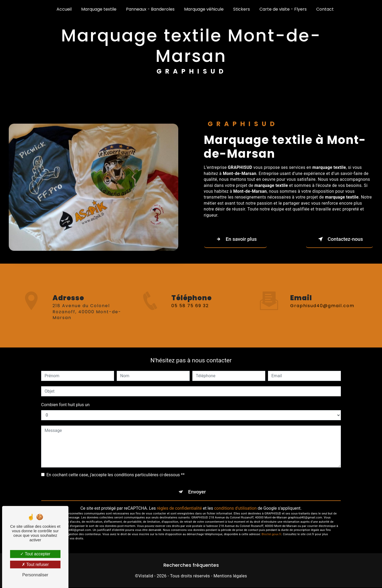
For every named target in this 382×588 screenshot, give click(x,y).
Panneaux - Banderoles (150, 9)
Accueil (64, 9)
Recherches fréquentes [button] (191, 566)
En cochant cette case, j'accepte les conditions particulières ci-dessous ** (116, 475)
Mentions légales (230, 576)
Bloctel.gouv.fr (271, 535)
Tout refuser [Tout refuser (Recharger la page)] (35, 565)
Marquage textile (99, 9)
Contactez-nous (338, 239)
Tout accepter (35, 554)
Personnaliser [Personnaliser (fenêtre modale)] (35, 575)
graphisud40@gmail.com (322, 300)
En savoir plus (236, 239)
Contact (325, 9)
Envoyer (197, 492)
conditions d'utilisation (235, 508)
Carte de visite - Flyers (283, 9)
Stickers (242, 9)
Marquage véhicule (204, 9)
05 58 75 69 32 (190, 312)
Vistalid (146, 576)
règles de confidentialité (179, 508)
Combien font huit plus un (65, 405)
